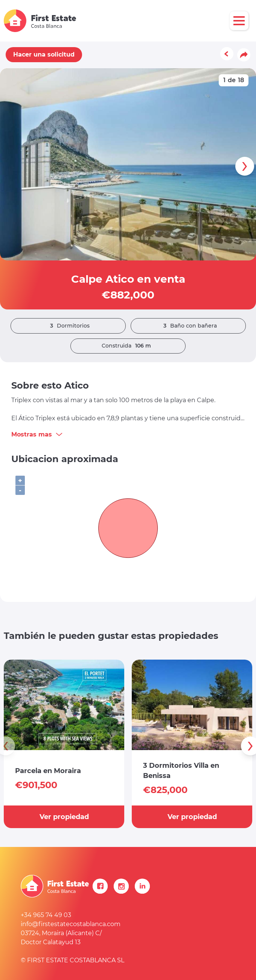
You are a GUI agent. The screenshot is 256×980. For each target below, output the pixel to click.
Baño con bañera (188, 326)
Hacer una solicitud (44, 54)
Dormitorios (68, 326)
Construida (128, 346)
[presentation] (245, 166)
